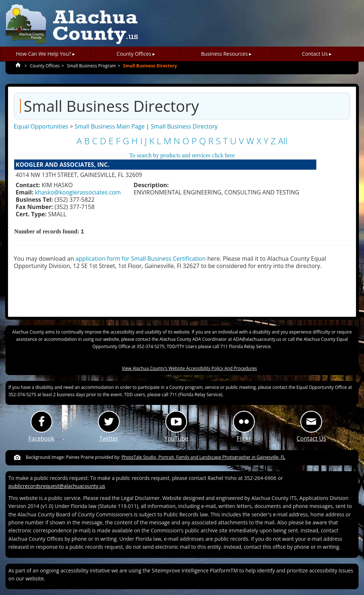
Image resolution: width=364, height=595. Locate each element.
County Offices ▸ (136, 54)
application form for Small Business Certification (141, 259)
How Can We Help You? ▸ (45, 54)
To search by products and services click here (182, 155)
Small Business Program (92, 66)
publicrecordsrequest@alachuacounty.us (57, 486)
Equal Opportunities (41, 126)
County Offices (45, 66)
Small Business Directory (150, 66)
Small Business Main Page (110, 126)
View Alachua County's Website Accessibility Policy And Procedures (189, 368)
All (283, 141)
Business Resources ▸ (226, 54)
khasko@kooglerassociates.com (78, 192)
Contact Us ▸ (317, 54)
